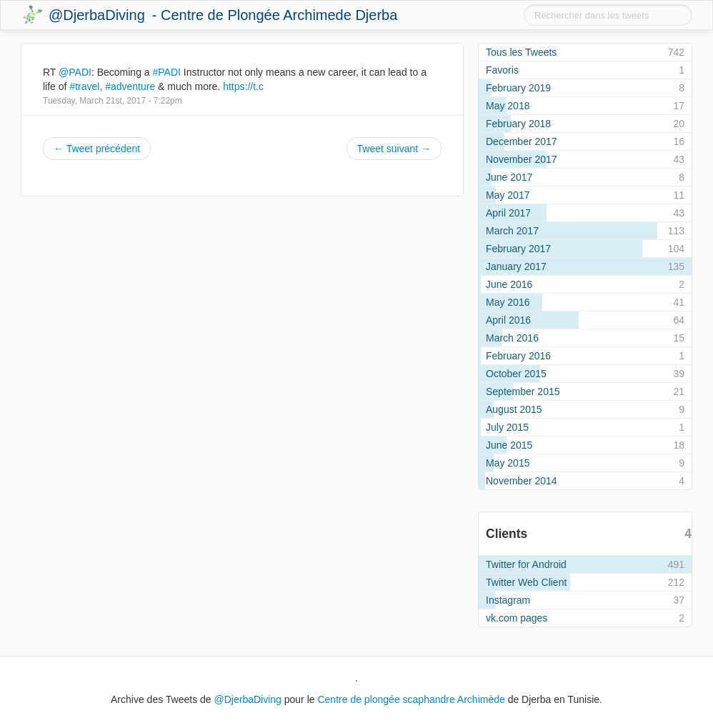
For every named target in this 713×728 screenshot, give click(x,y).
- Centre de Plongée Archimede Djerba (275, 15)
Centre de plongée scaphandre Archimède (411, 699)
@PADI (75, 72)
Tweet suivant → (394, 149)
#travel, (86, 86)
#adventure (130, 86)
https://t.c (243, 86)
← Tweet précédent (97, 149)
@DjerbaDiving (97, 15)
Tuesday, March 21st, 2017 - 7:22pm (113, 101)
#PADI (167, 72)
